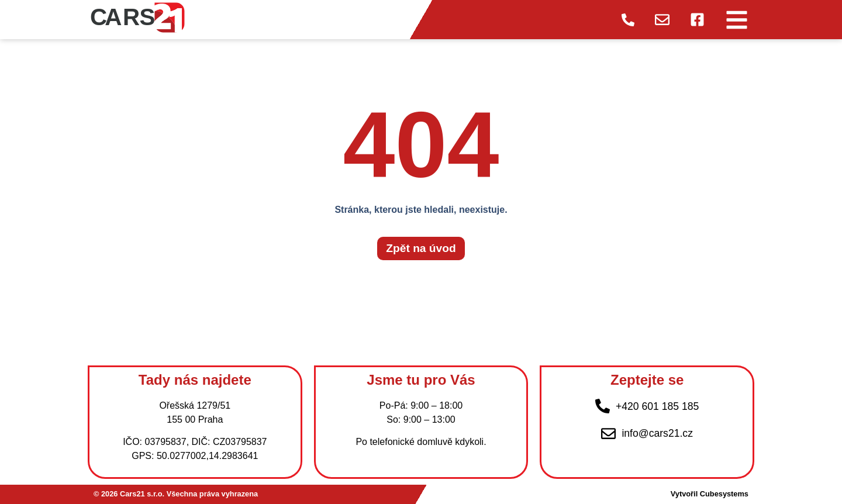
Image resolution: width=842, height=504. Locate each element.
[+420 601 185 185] (603, 406)
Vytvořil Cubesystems (710, 494)
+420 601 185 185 (657, 406)
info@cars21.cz (657, 433)
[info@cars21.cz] (608, 434)
